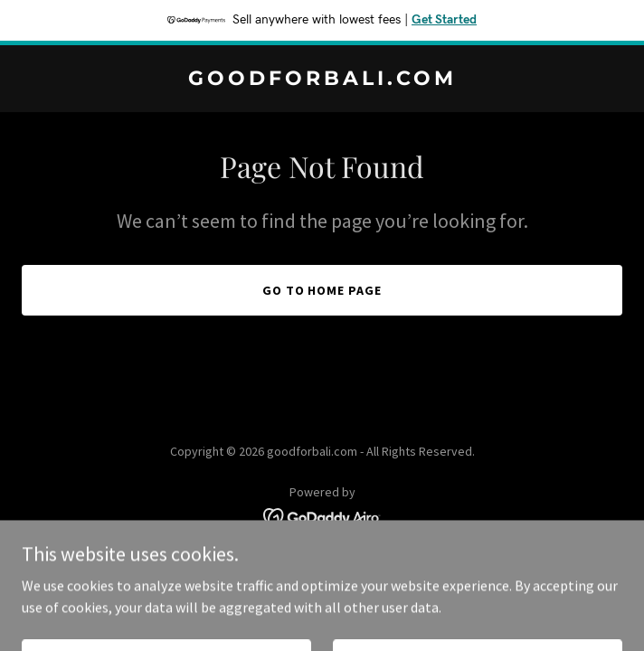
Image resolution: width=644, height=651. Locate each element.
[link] (322, 80)
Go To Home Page (322, 290)
